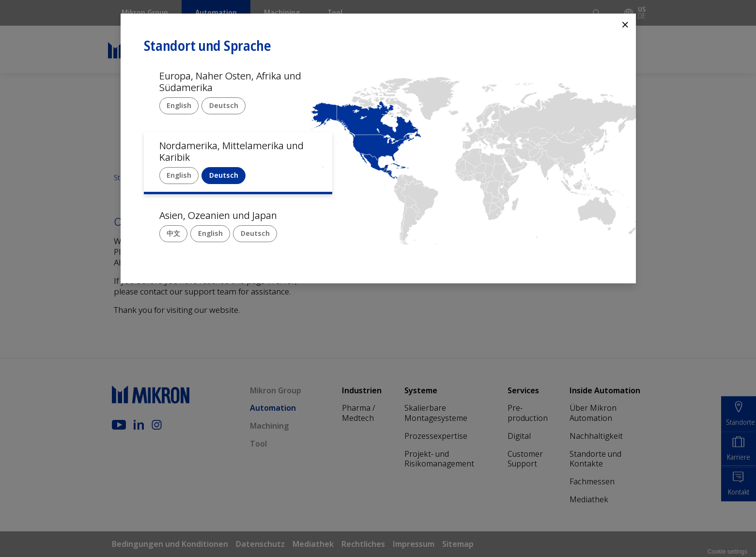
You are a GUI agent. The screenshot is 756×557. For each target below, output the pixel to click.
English (179, 105)
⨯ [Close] (625, 24)
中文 (173, 233)
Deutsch (224, 105)
